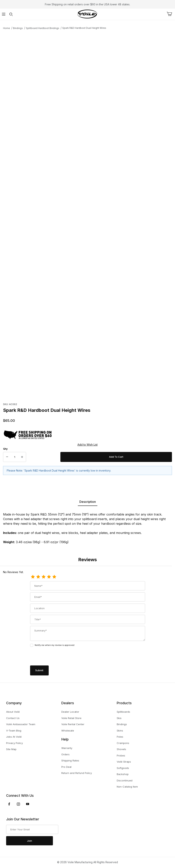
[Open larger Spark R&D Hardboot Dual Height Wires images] (87, 117)
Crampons (123, 743)
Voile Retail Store (71, 718)
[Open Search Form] (11, 14)
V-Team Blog (14, 731)
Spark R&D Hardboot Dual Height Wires (84, 28)
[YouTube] (28, 804)
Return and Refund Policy (77, 773)
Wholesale (68, 731)
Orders (65, 754)
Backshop (123, 774)
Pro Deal (66, 767)
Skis (119, 718)
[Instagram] (18, 804)
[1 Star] (33, 577)
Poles (120, 737)
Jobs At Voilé (14, 737)
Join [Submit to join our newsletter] (30, 841)
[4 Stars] (49, 577)
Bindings (18, 28)
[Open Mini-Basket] (171, 14)
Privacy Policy (14, 743)
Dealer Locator (70, 712)
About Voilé (13, 712)
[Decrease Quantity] (7, 457)
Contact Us (13, 718)
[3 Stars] (44, 577)
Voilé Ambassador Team (21, 724)
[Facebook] (9, 804)
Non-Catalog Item (127, 787)
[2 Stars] (38, 577)
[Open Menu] (4, 14)
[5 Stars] (54, 577)
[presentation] (59, 657)
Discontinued (125, 780)
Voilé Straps (124, 762)
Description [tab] (88, 502)
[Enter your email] (32, 829)
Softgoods (123, 768)
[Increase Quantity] (22, 457)
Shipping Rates (70, 760)
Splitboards (123, 712)
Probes (121, 755)
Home (7, 28)
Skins (120, 731)
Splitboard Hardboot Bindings (43, 28)
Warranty (67, 748)
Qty (5, 449)
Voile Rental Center (73, 724)
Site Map (11, 749)
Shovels (121, 749)
